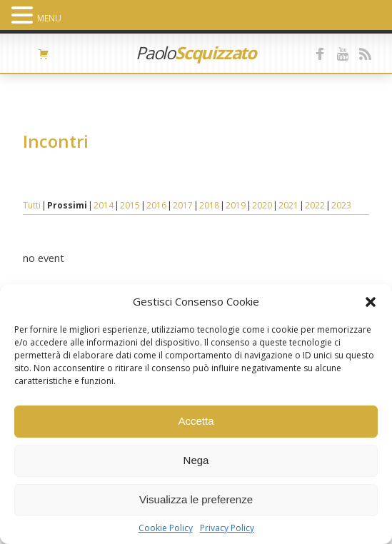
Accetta (196, 421)
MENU (49, 18)
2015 (130, 205)
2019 (236, 205)
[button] (371, 302)
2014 (104, 205)
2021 (288, 205)
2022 (315, 205)
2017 (183, 205)
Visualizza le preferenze (196, 499)
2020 (262, 205)
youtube (343, 54)
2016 (156, 205)
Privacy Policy (227, 528)
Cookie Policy (166, 528)
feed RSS (365, 54)
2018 (209, 205)
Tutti (32, 205)
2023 (341, 205)
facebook (321, 54)
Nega (196, 460)
